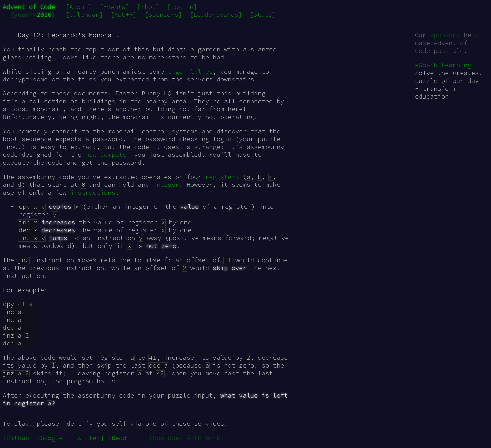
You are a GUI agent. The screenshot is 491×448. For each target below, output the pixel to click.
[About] (79, 7)
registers (222, 177)
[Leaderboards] (216, 14)
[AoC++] (124, 14)
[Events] (114, 7)
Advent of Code (29, 7)
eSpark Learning (443, 65)
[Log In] (182, 7)
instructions (93, 192)
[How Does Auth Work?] (188, 438)
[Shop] (148, 7)
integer (166, 185)
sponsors (445, 35)
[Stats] (263, 14)
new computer (108, 155)
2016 (44, 14)
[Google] (51, 438)
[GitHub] (18, 438)
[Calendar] (84, 14)
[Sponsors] (163, 14)
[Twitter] (87, 438)
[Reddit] (123, 438)
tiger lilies (190, 71)
